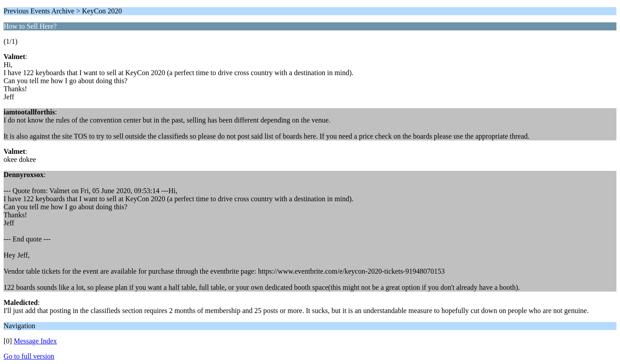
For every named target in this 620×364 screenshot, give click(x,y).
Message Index (35, 341)
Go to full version (29, 356)
